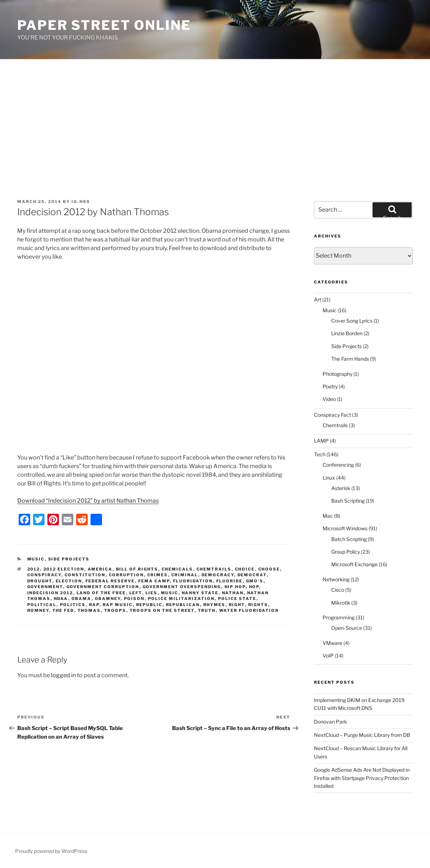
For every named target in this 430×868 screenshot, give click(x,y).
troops (115, 610)
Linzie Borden (347, 333)
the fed (63, 610)
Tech (320, 454)
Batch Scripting (349, 539)
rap (94, 605)
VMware (332, 643)
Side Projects (69, 559)
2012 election (64, 569)
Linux (329, 478)
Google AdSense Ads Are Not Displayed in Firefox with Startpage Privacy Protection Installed (362, 778)
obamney (108, 599)
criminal (185, 575)
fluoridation (193, 581)
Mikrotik (341, 603)
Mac (328, 516)
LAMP (321, 441)
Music (36, 559)
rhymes (214, 605)
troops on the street (162, 610)
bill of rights (137, 569)
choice (245, 569)
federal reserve (110, 581)
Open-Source (347, 628)
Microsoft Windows (345, 528)
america (100, 569)
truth (207, 610)
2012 (34, 569)
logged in (63, 675)
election (69, 581)
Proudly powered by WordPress (51, 851)
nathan (233, 593)
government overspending (182, 587)
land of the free (101, 593)
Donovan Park (330, 722)
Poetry (330, 386)
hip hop (235, 587)
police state (237, 599)
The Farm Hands (350, 359)
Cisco (338, 590)
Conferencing (338, 465)
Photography (337, 374)
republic (149, 605)
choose (269, 569)
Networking (336, 579)
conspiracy (44, 575)
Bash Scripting (348, 501)
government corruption (103, 587)
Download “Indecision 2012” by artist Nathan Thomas (88, 501)
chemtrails (214, 569)
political (42, 605)
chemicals (177, 569)
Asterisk (341, 488)
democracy (218, 575)
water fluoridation (249, 610)
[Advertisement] (215, 113)
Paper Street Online (104, 25)
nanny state (200, 593)
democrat (252, 575)
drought (40, 581)
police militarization (181, 599)
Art (318, 299)
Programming (339, 617)
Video (329, 399)
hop (254, 587)
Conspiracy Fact (332, 415)
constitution (85, 575)
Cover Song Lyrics (352, 321)
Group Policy (346, 552)
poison (134, 599)
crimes (158, 575)
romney (38, 610)
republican (183, 605)
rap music (118, 605)
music (170, 593)
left (136, 593)
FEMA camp (154, 581)
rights (258, 605)
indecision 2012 (50, 593)
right (237, 605)
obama (82, 599)
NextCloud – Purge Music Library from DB (362, 735)
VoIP (328, 655)
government (45, 587)
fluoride (230, 581)
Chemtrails (335, 425)
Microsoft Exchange (354, 564)
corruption (126, 575)
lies (152, 593)
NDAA (61, 599)
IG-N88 (81, 202)
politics (73, 605)
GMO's (255, 581)
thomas (89, 610)
